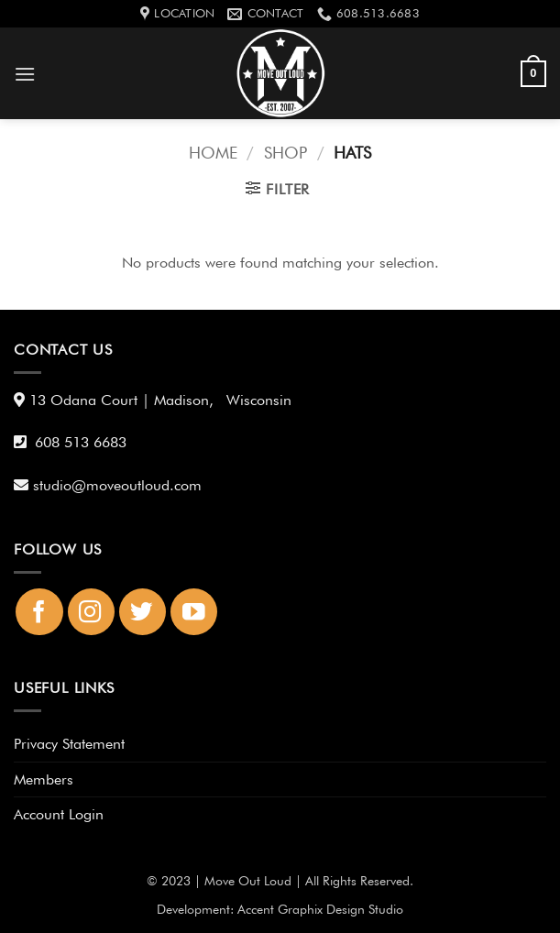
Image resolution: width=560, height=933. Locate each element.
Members (44, 779)
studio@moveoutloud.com (121, 485)
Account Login (59, 814)
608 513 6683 (81, 442)
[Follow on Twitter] (143, 612)
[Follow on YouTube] (194, 612)
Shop (285, 152)
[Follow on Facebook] (39, 612)
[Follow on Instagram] (91, 612)
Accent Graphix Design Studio (320, 909)
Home (213, 152)
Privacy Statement (69, 744)
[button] (25, 74)
